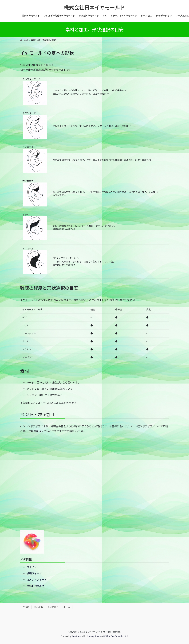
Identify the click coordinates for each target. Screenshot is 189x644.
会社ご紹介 (53, 607)
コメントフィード (37, 579)
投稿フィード (34, 573)
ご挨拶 (26, 607)
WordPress (76, 636)
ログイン (32, 567)
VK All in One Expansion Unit (116, 636)
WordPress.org (35, 586)
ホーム (67, 607)
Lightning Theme (93, 636)
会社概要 (38, 607)
